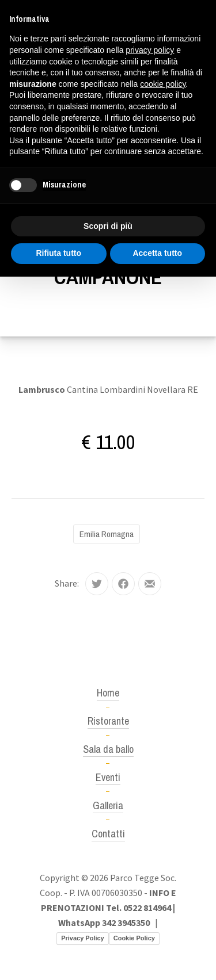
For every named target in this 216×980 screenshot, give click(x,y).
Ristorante (108, 721)
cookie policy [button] (163, 84)
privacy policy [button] (150, 50)
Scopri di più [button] (108, 226)
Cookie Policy (134, 938)
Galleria (108, 805)
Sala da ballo (108, 749)
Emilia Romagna (107, 534)
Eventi (108, 777)
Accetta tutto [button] (157, 253)
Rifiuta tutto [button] (58, 253)
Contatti (108, 834)
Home (108, 693)
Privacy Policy (83, 938)
